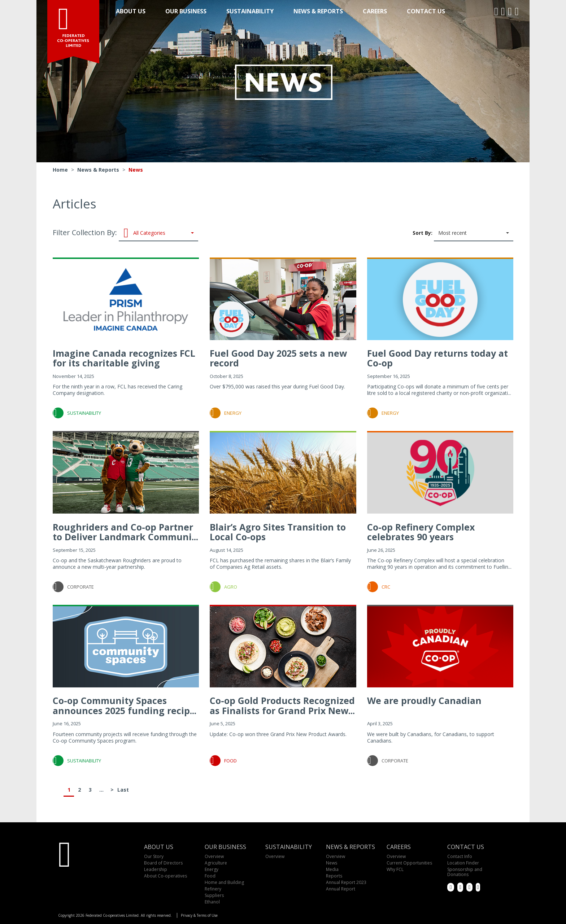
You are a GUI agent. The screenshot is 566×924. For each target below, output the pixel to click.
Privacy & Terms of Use (199, 915)
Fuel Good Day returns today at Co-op (437, 358)
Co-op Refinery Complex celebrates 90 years (421, 532)
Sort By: (463, 233)
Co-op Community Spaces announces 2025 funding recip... (125, 705)
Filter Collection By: (125, 233)
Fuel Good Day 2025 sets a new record (278, 358)
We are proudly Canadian (424, 700)
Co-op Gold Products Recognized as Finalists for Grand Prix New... (282, 705)
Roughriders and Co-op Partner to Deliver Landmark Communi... (125, 532)
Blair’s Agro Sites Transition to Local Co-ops (278, 532)
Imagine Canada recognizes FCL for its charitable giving (124, 358)
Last (123, 790)
